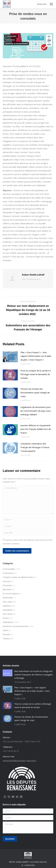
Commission (8, 573)
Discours (7, 581)
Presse (6, 618)
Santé (5, 630)
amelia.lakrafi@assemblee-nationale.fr (20, 761)
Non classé (8, 614)
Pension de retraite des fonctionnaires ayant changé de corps (35, 393)
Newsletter (8, 610)
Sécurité (6, 634)
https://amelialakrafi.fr (31, 279)
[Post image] (10, 357)
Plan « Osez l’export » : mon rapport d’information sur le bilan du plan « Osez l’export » (36, 356)
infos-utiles (8, 602)
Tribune (6, 638)
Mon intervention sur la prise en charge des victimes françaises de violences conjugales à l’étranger (34, 675)
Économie (7, 585)
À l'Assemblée (11, 36)
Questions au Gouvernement (17, 44)
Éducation (7, 589)
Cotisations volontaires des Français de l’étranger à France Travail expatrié (35, 447)
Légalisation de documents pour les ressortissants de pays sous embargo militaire (36, 411)
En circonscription (11, 594)
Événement (8, 598)
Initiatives (7, 606)
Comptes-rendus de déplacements (18, 577)
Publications (10, 40)
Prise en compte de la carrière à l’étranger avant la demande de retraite (36, 374)
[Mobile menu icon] (51, 4)
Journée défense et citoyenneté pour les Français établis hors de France (36, 429)
